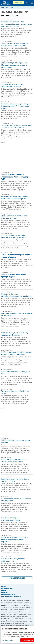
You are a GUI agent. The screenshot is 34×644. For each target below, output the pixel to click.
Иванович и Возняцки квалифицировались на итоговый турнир (17, 295)
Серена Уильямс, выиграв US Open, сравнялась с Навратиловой (14, 334)
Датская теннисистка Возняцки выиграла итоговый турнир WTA (14, 236)
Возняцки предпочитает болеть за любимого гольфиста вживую (14, 461)
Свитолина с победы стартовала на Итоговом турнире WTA (15, 177)
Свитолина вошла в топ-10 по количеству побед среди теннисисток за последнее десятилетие (17, 24)
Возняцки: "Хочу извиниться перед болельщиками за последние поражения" (14, 539)
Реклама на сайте (7, 588)
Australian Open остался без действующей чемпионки (12, 85)
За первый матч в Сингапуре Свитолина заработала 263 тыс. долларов (16, 126)
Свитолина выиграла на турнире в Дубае (14, 275)
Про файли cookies (8, 640)
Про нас (4, 586)
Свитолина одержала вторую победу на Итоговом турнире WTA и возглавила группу (16, 106)
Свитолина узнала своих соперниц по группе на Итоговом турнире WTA (16, 197)
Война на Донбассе (9, 7)
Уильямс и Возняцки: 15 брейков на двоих (15, 392)
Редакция (4, 592)
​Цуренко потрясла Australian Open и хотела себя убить (15, 480)
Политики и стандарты (9, 595)
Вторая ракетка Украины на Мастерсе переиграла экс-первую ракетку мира (14, 65)
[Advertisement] (18, 156)
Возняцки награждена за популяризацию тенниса (11, 519)
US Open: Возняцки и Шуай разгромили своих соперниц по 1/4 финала (16, 353)
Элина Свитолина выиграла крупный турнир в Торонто (17, 256)
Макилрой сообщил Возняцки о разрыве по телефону (17, 314)
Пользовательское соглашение (11, 597)
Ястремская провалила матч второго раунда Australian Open (15, 44)
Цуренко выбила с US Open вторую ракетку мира (14, 217)
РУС (27, 3)
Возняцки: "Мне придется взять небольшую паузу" (13, 560)
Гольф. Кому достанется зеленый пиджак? (16, 441)
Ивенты (4, 590)
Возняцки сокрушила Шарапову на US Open (16, 373)
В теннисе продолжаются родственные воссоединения (16, 499)
